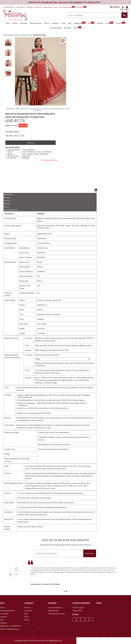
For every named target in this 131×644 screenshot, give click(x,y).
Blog (26, 614)
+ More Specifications (49, 160)
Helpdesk (4, 623)
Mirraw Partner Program (57, 614)
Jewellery (56, 23)
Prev (11, 575)
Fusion (121, 23)
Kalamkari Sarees (44, 314)
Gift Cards (81, 7)
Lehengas (23, 23)
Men (70, 23)
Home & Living (56, 28)
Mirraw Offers (77, 611)
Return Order (48, 7)
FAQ (2, 620)
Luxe (109, 23)
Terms (27, 617)
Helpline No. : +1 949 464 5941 (11, 626)
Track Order (38, 7)
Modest (100, 23)
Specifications (8, 194)
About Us (28, 608)
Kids (64, 23)
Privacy (27, 620)
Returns (6, 207)
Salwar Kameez (36, 23)
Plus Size (67, 28)
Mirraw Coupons (78, 608)
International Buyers (56, 608)
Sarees (15, 23)
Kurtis (47, 23)
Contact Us (28, 611)
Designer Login (54, 611)
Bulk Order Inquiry (66, 7)
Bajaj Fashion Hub (44, 234)
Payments (7, 204)
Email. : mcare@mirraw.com (10, 629)
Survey (56, 7)
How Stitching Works (7, 611)
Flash (77, 28)
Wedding (80, 23)
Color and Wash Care (11, 210)
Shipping (7, 198)
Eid (91, 23)
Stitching (7, 201)
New (8, 23)
